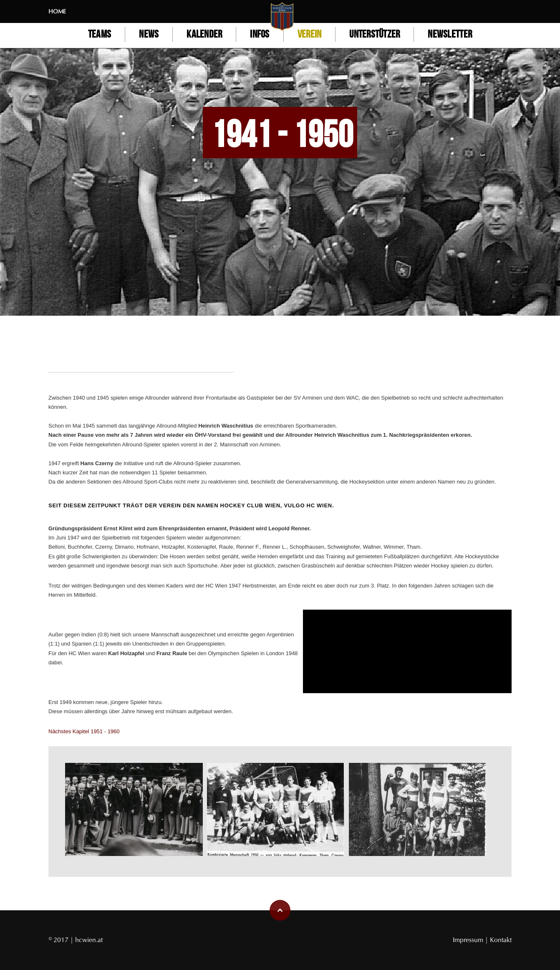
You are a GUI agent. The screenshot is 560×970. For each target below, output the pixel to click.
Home (57, 11)
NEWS (149, 34)
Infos (260, 34)
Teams (100, 34)
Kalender (204, 34)
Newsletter (450, 34)
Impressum (469, 940)
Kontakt (501, 940)
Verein (310, 34)
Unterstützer (375, 34)
